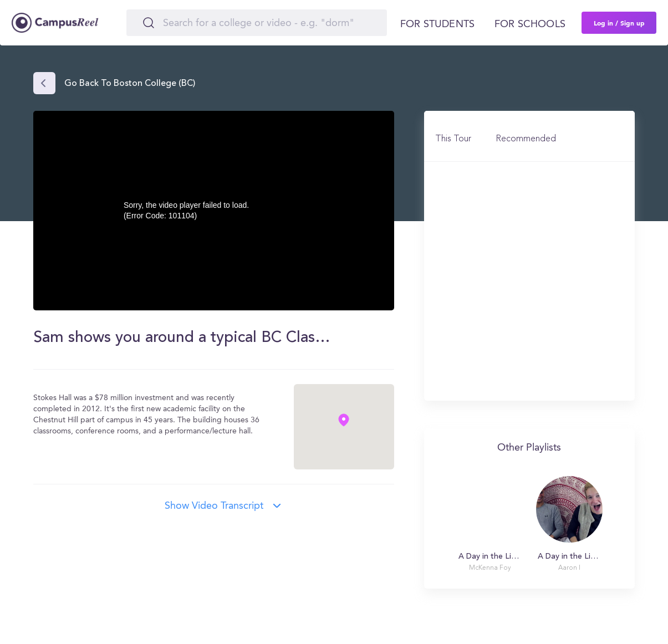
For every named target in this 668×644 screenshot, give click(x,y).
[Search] (257, 23)
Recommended (526, 139)
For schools (530, 24)
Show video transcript (214, 506)
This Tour (453, 139)
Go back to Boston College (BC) (130, 84)
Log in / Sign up (619, 23)
